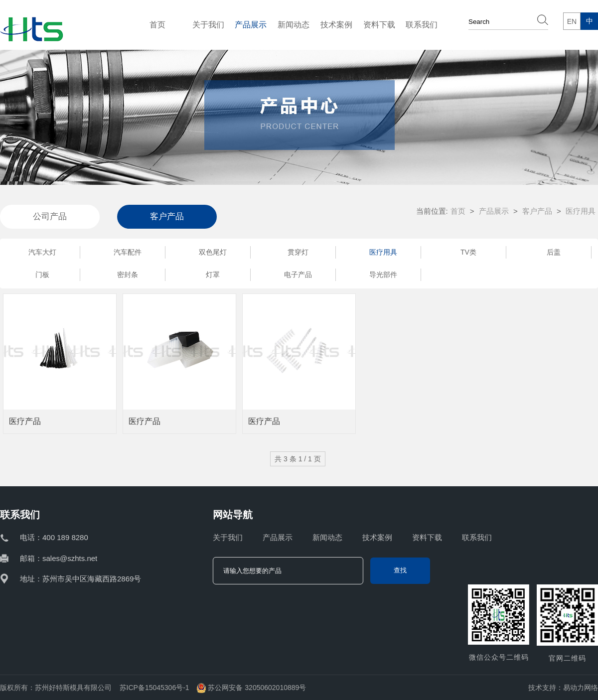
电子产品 (298, 275)
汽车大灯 (42, 252)
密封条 (128, 275)
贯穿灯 (298, 252)
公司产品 (50, 216)
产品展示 (251, 25)
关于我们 (208, 25)
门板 (42, 275)
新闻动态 (294, 25)
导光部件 (383, 275)
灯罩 (213, 275)
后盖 (554, 252)
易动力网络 (581, 688)
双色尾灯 (213, 252)
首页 (157, 25)
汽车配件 (128, 252)
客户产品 (167, 216)
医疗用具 (383, 252)
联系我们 (422, 25)
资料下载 (379, 25)
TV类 (468, 252)
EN (572, 21)
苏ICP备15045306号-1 (154, 688)
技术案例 (336, 25)
